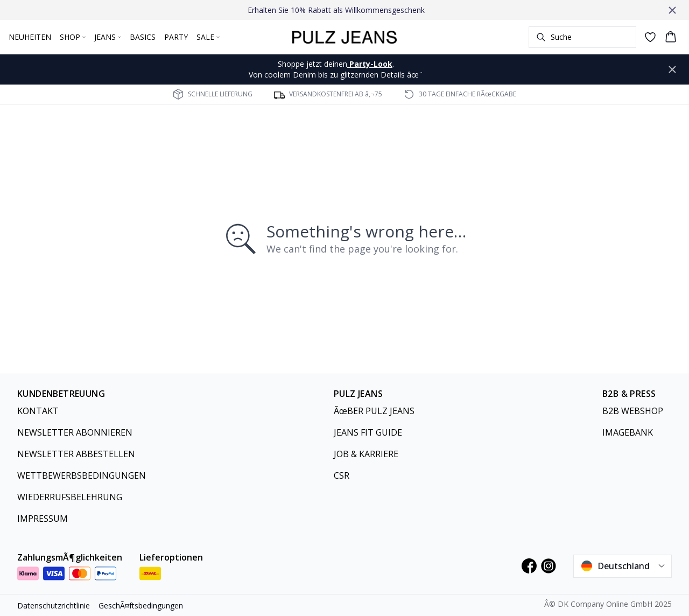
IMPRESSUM (43, 519)
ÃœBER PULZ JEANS (374, 411)
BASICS (143, 37)
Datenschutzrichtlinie (54, 605)
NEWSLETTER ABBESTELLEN (76, 454)
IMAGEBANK (628, 432)
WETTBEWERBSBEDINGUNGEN (82, 475)
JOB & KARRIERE (366, 454)
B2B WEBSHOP (633, 411)
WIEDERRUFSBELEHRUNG (70, 497)
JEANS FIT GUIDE (368, 432)
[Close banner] (672, 10)
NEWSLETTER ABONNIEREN (75, 432)
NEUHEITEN (30, 37)
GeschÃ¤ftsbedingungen (141, 605)
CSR (342, 475)
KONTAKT (38, 411)
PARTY (176, 37)
